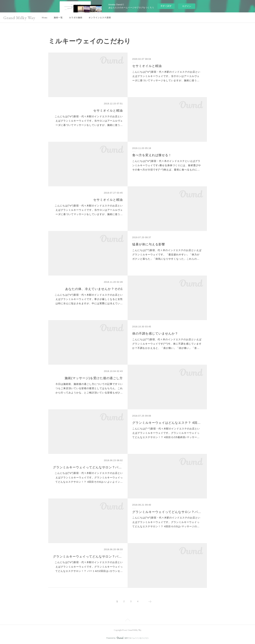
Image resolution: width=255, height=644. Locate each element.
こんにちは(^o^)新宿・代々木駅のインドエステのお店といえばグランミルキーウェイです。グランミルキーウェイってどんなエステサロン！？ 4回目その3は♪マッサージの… (166, 522)
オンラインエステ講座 (100, 18)
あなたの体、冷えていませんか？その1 (94, 289)
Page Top (128, 621)
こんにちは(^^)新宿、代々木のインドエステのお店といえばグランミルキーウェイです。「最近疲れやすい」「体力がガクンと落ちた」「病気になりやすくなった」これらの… (167, 255)
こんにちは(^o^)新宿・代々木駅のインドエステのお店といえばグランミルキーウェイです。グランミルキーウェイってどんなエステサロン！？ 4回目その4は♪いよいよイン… (89, 477)
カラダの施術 (76, 18)
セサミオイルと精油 (147, 66)
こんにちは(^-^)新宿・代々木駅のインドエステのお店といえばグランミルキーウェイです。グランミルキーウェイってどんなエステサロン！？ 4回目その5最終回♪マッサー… (166, 433)
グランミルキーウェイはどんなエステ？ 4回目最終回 (167, 423)
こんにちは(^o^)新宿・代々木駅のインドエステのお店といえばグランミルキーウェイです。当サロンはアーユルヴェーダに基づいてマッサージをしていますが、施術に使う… (166, 76)
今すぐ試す (166, 6)
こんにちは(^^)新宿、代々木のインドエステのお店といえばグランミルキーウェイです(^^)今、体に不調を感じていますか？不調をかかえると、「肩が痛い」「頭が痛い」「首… (167, 344)
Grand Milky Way (19, 18)
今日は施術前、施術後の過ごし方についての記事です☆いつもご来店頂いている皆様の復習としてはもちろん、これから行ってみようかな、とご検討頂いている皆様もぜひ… (89, 388)
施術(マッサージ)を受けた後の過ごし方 (94, 378)
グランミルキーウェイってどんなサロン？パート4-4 (88, 467)
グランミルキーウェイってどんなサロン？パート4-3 (167, 512)
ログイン (187, 6)
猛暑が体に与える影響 (149, 244)
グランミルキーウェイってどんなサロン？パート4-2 (88, 557)
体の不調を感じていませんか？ (155, 334)
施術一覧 (58, 18)
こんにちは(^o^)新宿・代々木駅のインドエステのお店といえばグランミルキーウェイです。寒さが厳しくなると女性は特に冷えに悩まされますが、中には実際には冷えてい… (89, 299)
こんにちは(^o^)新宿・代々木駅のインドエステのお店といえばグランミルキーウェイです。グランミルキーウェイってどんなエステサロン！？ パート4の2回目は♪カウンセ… (89, 567)
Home (45, 18)
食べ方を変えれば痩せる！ (152, 155)
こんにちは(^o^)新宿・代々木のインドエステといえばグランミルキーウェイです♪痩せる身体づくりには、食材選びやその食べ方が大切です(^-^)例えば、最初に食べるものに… (167, 165)
